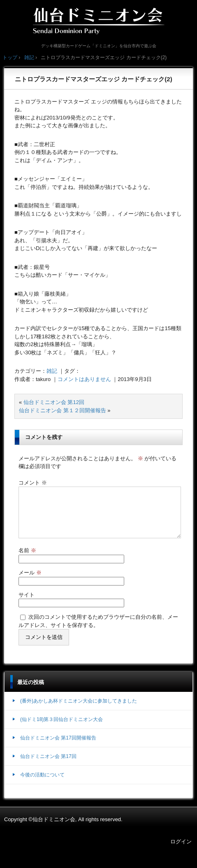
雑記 (52, 371)
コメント (33, 483)
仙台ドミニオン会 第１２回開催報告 (63, 410)
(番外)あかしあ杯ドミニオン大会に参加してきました (79, 711)
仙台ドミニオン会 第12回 (54, 402)
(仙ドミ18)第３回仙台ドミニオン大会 (61, 729)
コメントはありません (84, 379)
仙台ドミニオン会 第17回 (48, 766)
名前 (27, 560)
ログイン (181, 851)
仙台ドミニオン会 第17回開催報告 (58, 748)
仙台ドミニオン (99, 21)
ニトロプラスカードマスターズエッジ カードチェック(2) (94, 79)
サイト (27, 605)
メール (30, 582)
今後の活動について (42, 785)
